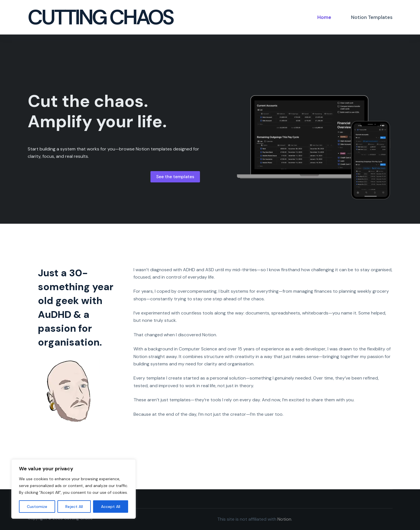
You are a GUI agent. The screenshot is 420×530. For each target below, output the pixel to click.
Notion (284, 519)
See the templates (175, 177)
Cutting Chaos (100, 17)
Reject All (74, 507)
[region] (74, 489)
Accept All (111, 507)
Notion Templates (372, 17)
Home (324, 17)
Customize (37, 507)
